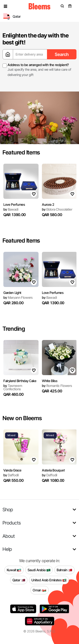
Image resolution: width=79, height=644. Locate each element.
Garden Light (12, 293)
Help (7, 549)
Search (62, 54)
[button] (5, 6)
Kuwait (14, 570)
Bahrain (65, 570)
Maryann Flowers (18, 297)
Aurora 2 (48, 204)
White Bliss (50, 381)
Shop (8, 509)
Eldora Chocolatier (57, 209)
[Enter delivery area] (30, 54)
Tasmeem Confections (13, 387)
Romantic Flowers (57, 386)
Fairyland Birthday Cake (20, 381)
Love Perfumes (14, 204)
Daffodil (11, 475)
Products (12, 523)
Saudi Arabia (39, 570)
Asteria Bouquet (53, 470)
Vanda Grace (12, 470)
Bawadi (11, 209)
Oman (39, 590)
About (9, 536)
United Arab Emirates (49, 580)
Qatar (19, 580)
